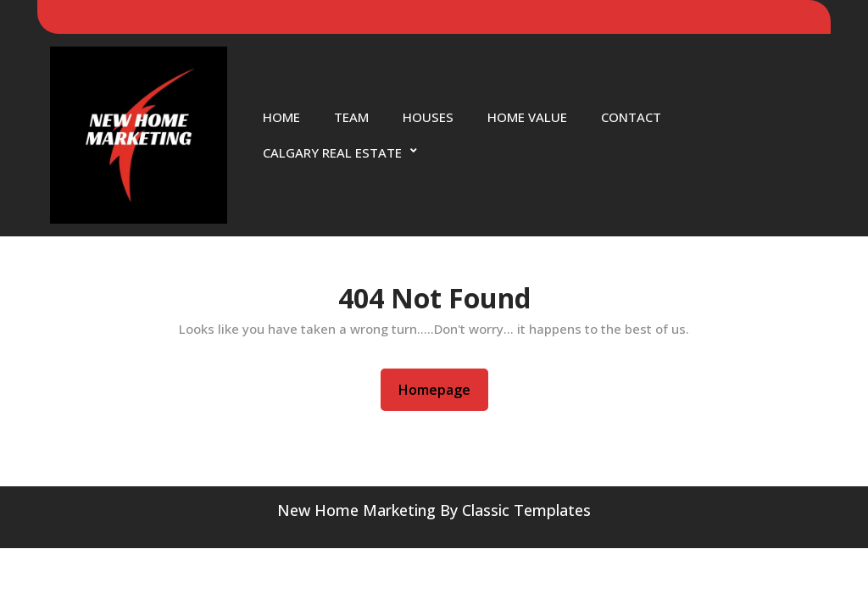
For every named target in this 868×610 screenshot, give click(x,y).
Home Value (527, 117)
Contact (631, 117)
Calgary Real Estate (332, 152)
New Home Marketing (356, 510)
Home (281, 117)
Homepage (441, 389)
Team (351, 117)
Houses (428, 117)
